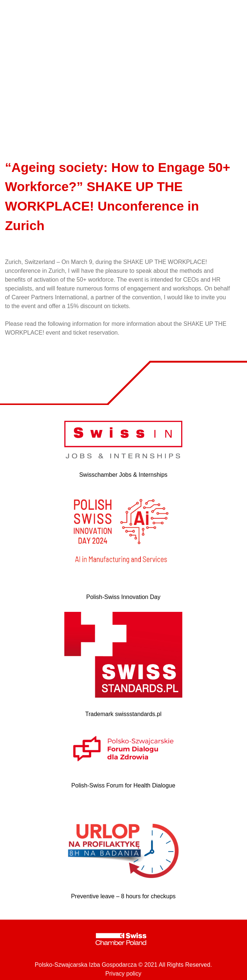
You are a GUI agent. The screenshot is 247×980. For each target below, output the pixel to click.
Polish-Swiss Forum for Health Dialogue (123, 785)
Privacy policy (124, 974)
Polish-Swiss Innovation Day (124, 597)
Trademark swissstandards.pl (123, 714)
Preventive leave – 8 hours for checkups (123, 896)
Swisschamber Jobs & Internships (123, 475)
